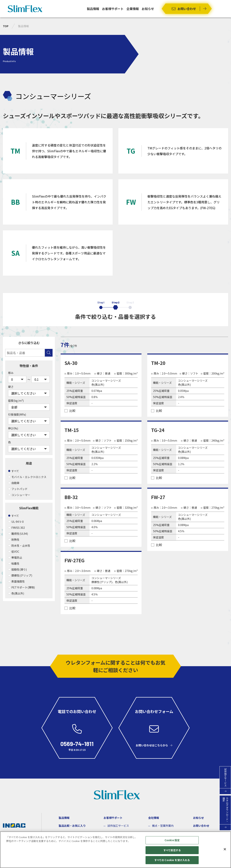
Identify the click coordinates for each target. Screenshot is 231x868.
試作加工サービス (118, 826)
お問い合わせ (201, 826)
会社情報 (154, 818)
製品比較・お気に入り (72, 826)
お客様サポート (113, 9)
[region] (115, 850)
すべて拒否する (172, 850)
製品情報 (93, 9)
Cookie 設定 (172, 840)
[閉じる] (225, 849)
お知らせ (148, 9)
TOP (6, 26)
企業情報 (133, 9)
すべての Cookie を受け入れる (172, 860)
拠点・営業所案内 (163, 826)
